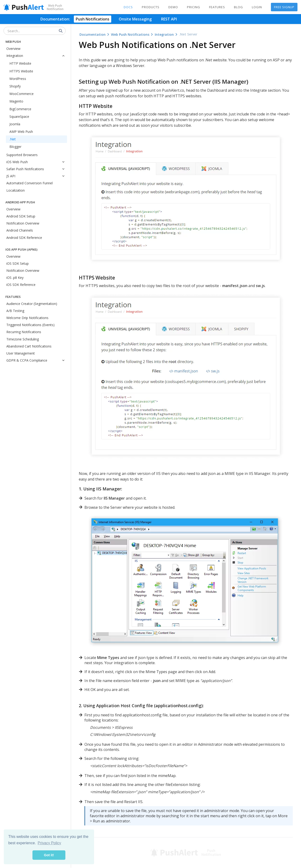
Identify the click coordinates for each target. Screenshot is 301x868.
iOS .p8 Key (15, 278)
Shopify (15, 86)
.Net (13, 139)
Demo (173, 7)
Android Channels (20, 230)
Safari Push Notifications (37, 169)
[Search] (61, 31)
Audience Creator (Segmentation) (32, 304)
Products (151, 7)
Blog (238, 7)
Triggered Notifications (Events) (30, 325)
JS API (37, 176)
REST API (169, 19)
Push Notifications (93, 19)
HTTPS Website (21, 71)
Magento (16, 101)
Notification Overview (23, 223)
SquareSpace (19, 116)
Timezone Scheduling (23, 339)
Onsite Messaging (135, 19)
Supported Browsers (22, 155)
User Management (21, 353)
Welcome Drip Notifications (27, 318)
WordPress (18, 79)
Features (217, 7)
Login (257, 7)
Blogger (15, 147)
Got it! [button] (49, 855)
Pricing (194, 7)
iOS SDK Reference (21, 285)
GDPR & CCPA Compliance (37, 360)
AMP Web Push (21, 132)
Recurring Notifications (24, 332)
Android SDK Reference (24, 238)
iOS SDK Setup (18, 263)
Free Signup (284, 7)
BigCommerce (20, 109)
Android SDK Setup (21, 216)
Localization (16, 190)
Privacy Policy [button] (49, 843)
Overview (13, 49)
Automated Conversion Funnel (30, 183)
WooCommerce (22, 94)
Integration (37, 56)
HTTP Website (20, 63)
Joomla (15, 124)
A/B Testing (15, 311)
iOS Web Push (37, 162)
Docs (128, 7)
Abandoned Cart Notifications (29, 346)
